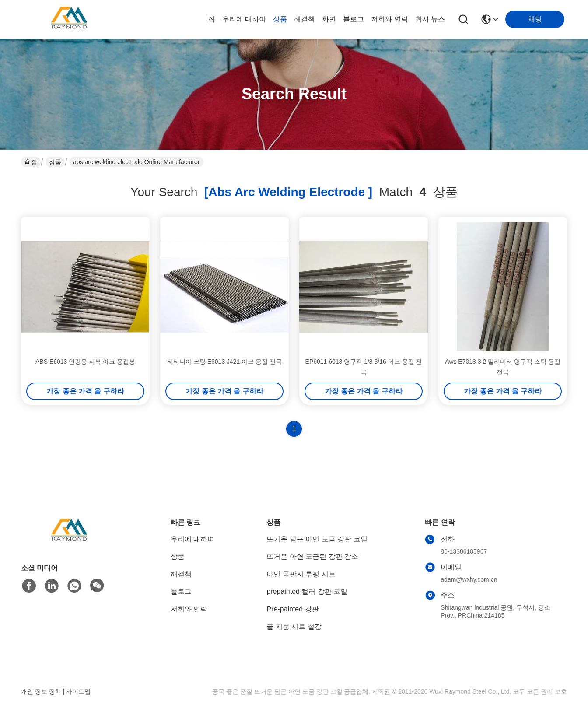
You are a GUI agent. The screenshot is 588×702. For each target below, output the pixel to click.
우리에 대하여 (244, 19)
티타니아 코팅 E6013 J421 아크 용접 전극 (224, 362)
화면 (329, 19)
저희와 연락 (389, 19)
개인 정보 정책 (41, 691)
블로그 (353, 19)
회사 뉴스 (430, 19)
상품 (280, 19)
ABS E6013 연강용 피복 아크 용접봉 (85, 362)
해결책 (304, 19)
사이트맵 (78, 691)
